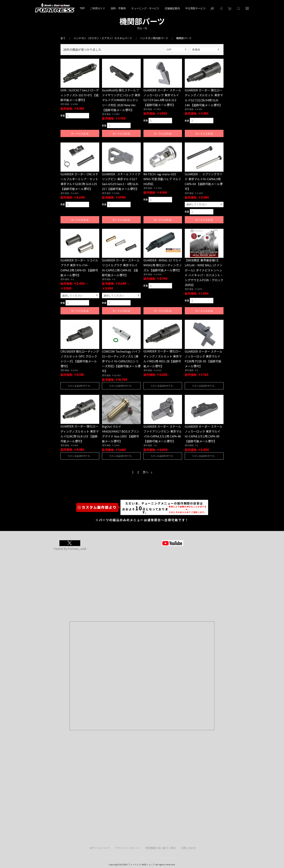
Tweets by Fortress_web (70, 549)
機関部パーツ (184, 38)
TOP (82, 8)
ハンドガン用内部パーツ (154, 38)
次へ (147, 472)
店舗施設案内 (172, 8)
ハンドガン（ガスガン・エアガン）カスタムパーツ (103, 38)
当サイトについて (100, 848)
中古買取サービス (195, 8)
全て (63, 38)
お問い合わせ (188, 848)
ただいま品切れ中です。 (80, 386)
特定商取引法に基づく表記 (160, 848)
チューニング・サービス (145, 8)
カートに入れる (80, 133)
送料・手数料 (118, 8)
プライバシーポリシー (128, 848)
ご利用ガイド (98, 8)
